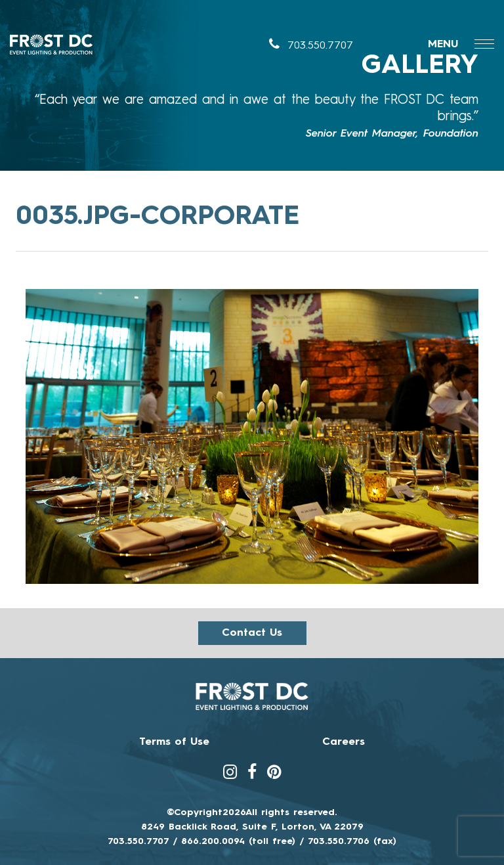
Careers (344, 742)
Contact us (252, 633)
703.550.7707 (311, 46)
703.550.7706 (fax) (352, 841)
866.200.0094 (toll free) (238, 841)
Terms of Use (174, 742)
